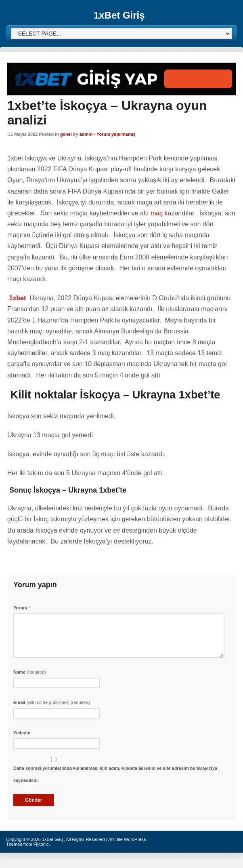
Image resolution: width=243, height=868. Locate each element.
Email (52, 702)
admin (86, 134)
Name (30, 672)
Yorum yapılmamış (116, 134)
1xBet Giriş (119, 15)
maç (157, 213)
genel (66, 134)
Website (22, 733)
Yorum (22, 608)
